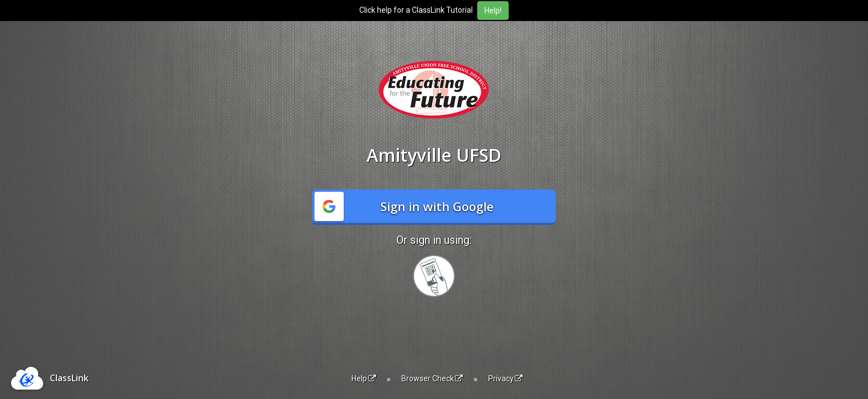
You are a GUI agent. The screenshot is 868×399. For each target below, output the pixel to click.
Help (364, 378)
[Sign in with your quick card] (434, 276)
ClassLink (69, 378)
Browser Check (432, 378)
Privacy (505, 378)
